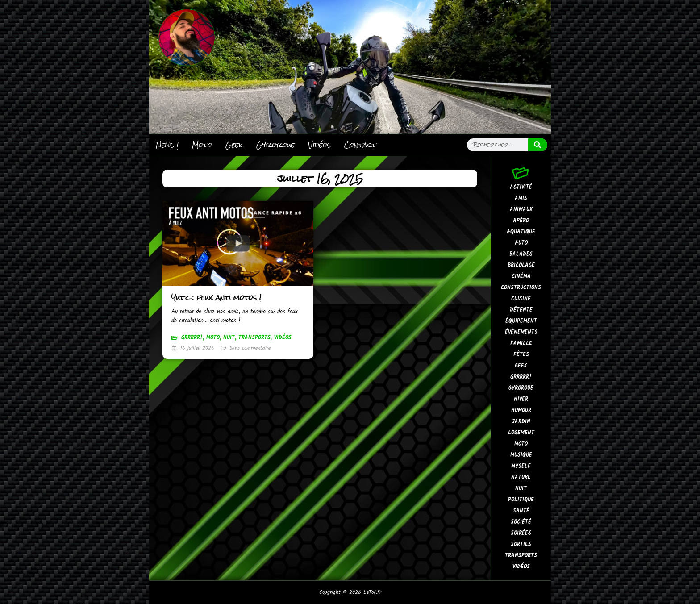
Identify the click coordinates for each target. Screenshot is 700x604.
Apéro (521, 221)
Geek (234, 145)
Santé (521, 511)
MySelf (521, 466)
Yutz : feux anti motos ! (216, 298)
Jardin (521, 422)
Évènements (521, 332)
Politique (521, 500)
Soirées (521, 533)
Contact (360, 145)
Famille (521, 344)
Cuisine (521, 299)
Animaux (521, 210)
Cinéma (521, 277)
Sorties (521, 544)
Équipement (521, 321)
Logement (521, 433)
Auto (521, 243)
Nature (521, 477)
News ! (167, 145)
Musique (521, 455)
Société (521, 522)
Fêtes (521, 355)
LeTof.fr (372, 592)
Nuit (229, 338)
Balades (521, 254)
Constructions (521, 288)
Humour (521, 410)
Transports (254, 338)
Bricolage (521, 265)
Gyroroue (275, 145)
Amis (521, 198)
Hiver (521, 399)
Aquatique (521, 232)
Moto (202, 145)
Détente (521, 310)
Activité (521, 187)
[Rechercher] (538, 145)
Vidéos (319, 145)
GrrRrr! (192, 338)
